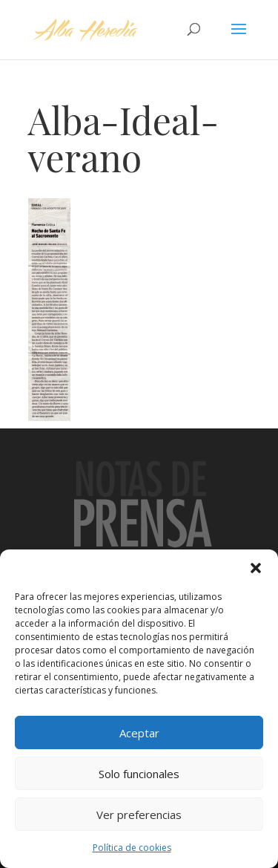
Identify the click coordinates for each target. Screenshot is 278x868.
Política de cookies (132, 848)
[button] (256, 568)
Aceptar (139, 733)
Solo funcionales (139, 774)
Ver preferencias (139, 815)
